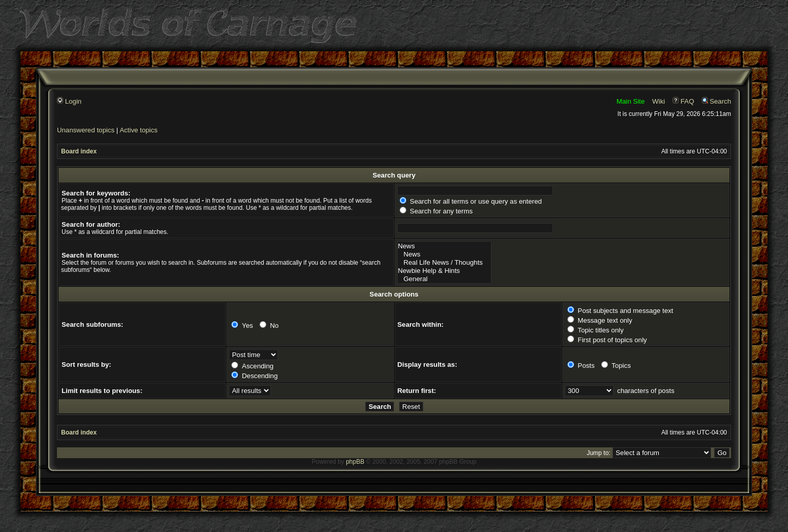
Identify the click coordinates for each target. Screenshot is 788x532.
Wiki (658, 101)
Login (69, 101)
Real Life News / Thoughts (445, 263)
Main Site (631, 101)
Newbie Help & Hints (445, 271)
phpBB (355, 462)
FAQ (683, 101)
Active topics (139, 130)
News (445, 246)
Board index (79, 151)
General (445, 279)
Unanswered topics (86, 130)
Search (716, 101)
